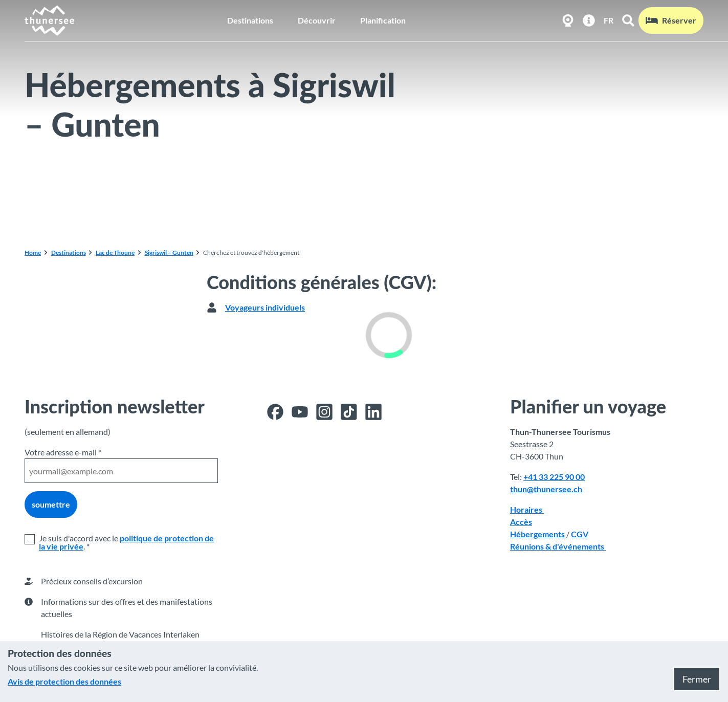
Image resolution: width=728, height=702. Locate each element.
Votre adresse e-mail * (63, 452)
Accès (521, 522)
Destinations (250, 20)
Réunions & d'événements (558, 546)
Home (33, 253)
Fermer (697, 679)
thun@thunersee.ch (546, 489)
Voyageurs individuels (265, 307)
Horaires (527, 509)
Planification (383, 20)
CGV (580, 534)
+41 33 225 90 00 (554, 477)
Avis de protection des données (64, 681)
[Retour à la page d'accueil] (50, 20)
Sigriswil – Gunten (169, 253)
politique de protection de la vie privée (126, 542)
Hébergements (537, 534)
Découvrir (317, 20)
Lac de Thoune (115, 253)
